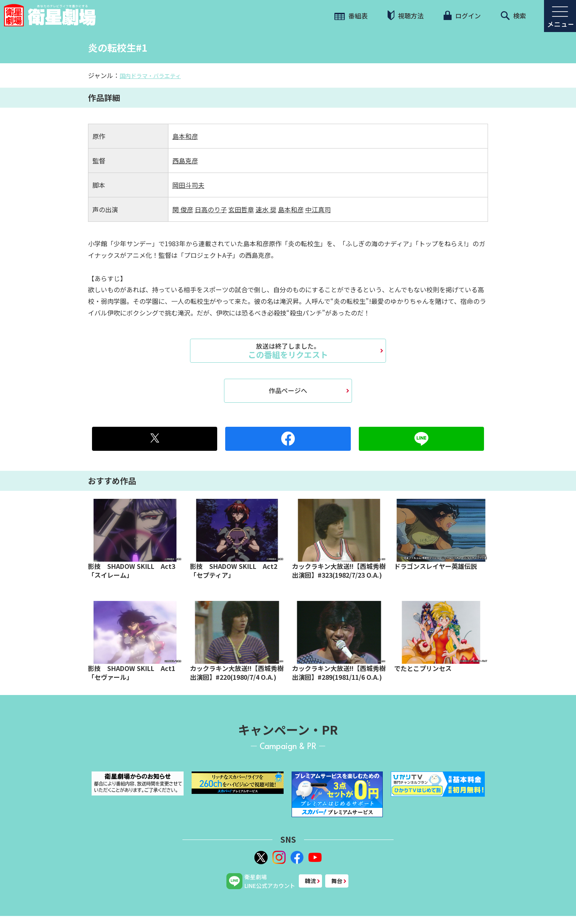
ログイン (462, 16)
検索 (513, 16)
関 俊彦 (183, 209)
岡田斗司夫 (188, 185)
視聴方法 (406, 15)
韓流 (310, 881)
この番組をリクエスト (288, 351)
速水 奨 (266, 209)
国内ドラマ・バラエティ (150, 76)
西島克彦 (185, 161)
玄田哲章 (241, 209)
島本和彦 (185, 136)
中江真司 (318, 209)
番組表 (351, 16)
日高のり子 (211, 209)
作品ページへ (288, 390)
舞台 (337, 881)
